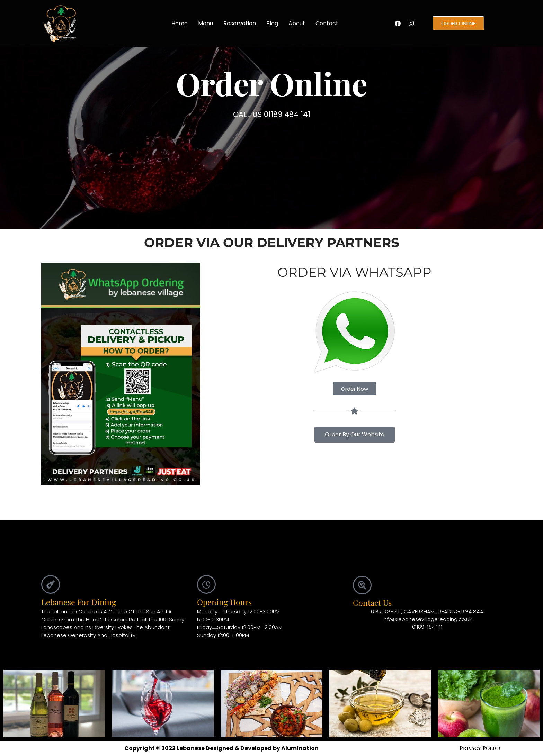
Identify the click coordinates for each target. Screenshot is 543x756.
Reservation (240, 23)
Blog (272, 23)
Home (180, 23)
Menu (206, 23)
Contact (327, 23)
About (297, 23)
